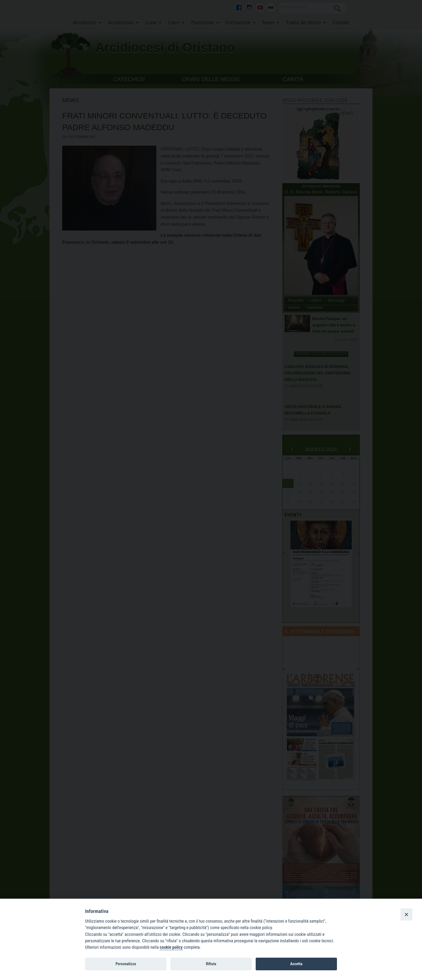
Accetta (296, 964)
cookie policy (171, 947)
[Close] (406, 914)
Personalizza (126, 964)
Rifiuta (211, 964)
